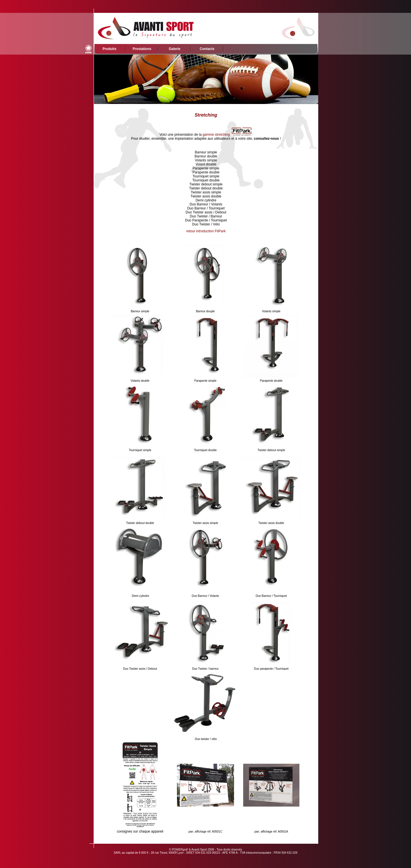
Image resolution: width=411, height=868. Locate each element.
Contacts (207, 49)
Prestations (142, 49)
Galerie (175, 49)
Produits (109, 49)
